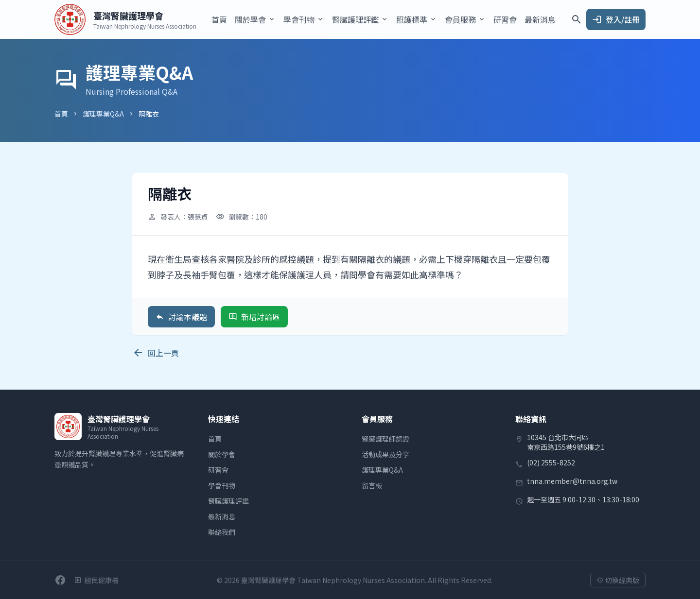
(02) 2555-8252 (551, 462)
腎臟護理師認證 (385, 439)
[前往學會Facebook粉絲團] (60, 580)
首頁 (219, 19)
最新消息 (540, 19)
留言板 (372, 485)
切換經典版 (618, 580)
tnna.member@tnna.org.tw (572, 481)
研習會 (505, 19)
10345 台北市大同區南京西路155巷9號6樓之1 (566, 442)
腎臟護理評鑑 (228, 501)
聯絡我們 (222, 532)
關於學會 (222, 454)
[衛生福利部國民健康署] (96, 580)
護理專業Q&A (103, 114)
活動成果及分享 (385, 454)
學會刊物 (222, 485)
